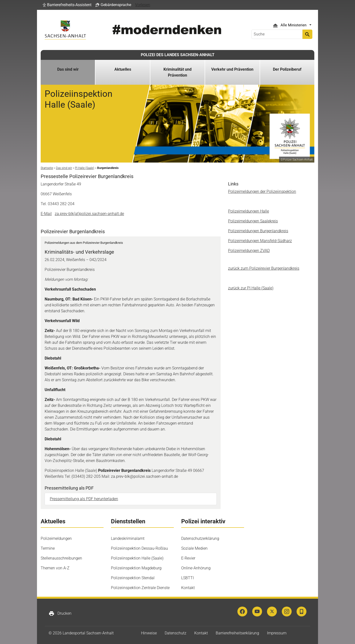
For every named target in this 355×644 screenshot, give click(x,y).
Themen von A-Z (55, 568)
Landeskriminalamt (128, 538)
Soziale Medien (194, 548)
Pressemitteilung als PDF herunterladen (84, 499)
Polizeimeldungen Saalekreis (253, 221)
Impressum (277, 633)
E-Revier (188, 558)
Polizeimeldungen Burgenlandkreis (258, 231)
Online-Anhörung (196, 568)
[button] (67, 5)
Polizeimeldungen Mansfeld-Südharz (260, 241)
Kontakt (188, 588)
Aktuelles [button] (123, 69)
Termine (48, 548)
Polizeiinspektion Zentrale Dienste (140, 588)
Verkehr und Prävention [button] (232, 69)
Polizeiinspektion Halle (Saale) (137, 558)
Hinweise (149, 633)
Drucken (60, 613)
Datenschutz (176, 633)
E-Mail (46, 214)
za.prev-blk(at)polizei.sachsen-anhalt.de (89, 214)
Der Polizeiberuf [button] (287, 69)
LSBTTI (187, 578)
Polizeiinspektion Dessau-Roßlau (139, 548)
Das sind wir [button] (68, 69)
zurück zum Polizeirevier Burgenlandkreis (264, 268)
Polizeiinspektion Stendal (133, 578)
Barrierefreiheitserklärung (237, 633)
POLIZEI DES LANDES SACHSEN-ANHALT (178, 55)
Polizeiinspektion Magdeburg (136, 568)
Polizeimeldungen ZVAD (249, 251)
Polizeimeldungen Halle (248, 211)
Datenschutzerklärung (200, 538)
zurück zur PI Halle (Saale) (251, 288)
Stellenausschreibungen (61, 558)
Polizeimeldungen (56, 538)
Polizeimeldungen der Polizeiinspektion (262, 191)
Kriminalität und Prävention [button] (177, 72)
